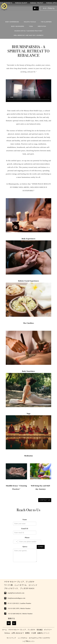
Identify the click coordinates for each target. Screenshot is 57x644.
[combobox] (15, 542)
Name (25, 520)
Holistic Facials (30, 22)
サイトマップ (11, 638)
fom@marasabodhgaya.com (16, 598)
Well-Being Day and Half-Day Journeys (28, 35)
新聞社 (28, 633)
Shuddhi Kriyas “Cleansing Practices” (29, 31)
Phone (27, 538)
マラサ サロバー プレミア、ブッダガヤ (22, 630)
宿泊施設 (40, 630)
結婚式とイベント (44, 633)
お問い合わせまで (18, 633)
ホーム (5, 630)
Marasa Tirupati (37, 3)
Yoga (31, 26)
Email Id (25, 529)
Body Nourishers (18, 26)
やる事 (34, 633)
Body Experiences (12, 22)
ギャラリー (48, 630)
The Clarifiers (46, 22)
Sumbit (41, 547)
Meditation (42, 26)
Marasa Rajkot (21, 3)
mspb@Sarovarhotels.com (16, 593)
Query (25, 547)
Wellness (7, 633)
